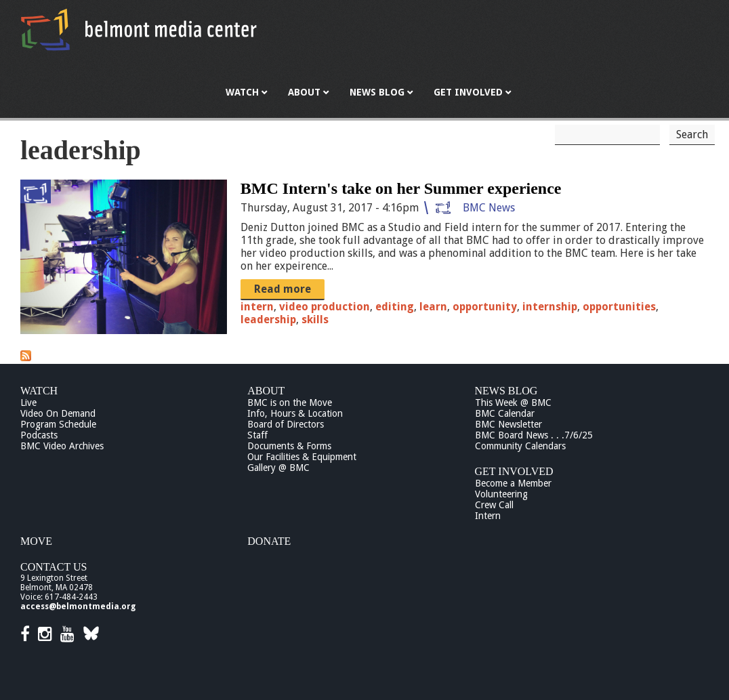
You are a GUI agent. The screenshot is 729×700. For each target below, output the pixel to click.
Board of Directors (286, 424)
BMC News (489, 208)
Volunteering (501, 494)
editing (395, 307)
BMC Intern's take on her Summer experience (401, 188)
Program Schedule (58, 424)
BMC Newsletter (508, 424)
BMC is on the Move (290, 403)
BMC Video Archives (62, 446)
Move (36, 541)
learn (433, 307)
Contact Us (54, 567)
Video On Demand (58, 413)
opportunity (485, 307)
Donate (269, 541)
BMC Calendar (505, 413)
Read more (283, 289)
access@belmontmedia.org (78, 606)
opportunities (619, 307)
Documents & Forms (289, 446)
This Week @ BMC (513, 403)
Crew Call (494, 505)
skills (315, 320)
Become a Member (513, 483)
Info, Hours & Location (295, 413)
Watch (39, 391)
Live (28, 403)
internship (550, 307)
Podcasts (39, 435)
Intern (488, 516)
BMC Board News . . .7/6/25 (534, 435)
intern (257, 307)
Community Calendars (520, 446)
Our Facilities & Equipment (302, 457)
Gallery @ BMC (278, 468)
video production (325, 307)
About (266, 391)
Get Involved (514, 471)
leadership (268, 320)
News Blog (506, 391)
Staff (257, 435)
